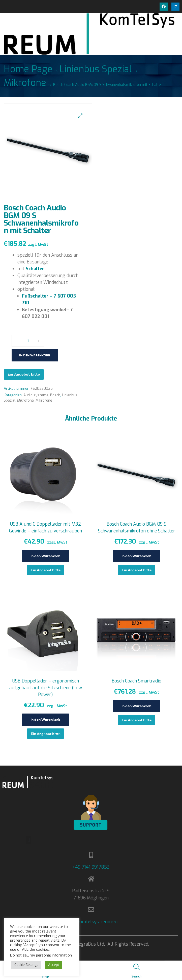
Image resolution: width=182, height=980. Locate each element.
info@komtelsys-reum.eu (91, 922)
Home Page (28, 69)
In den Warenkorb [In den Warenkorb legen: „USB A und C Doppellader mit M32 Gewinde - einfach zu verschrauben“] (45, 556)
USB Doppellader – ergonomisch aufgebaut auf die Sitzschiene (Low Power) (46, 688)
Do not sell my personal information (41, 955)
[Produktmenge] (28, 341)
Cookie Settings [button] (26, 965)
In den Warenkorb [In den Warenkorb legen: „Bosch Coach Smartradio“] (136, 706)
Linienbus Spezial (96, 69)
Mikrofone (25, 83)
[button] (80, 116)
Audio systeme (36, 395)
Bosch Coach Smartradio (136, 681)
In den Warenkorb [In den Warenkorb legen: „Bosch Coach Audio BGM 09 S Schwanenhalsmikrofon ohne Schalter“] (136, 556)
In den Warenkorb (35, 355)
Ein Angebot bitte (24, 374)
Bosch (55, 395)
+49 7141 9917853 (91, 867)
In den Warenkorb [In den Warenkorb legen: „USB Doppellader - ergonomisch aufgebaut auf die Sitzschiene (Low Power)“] (45, 720)
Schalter (35, 269)
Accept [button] (54, 965)
